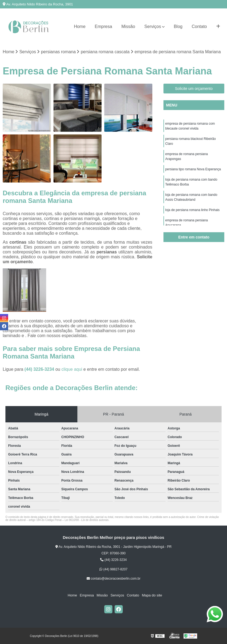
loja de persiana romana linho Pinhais (193, 210)
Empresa (103, 26)
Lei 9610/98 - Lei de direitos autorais (87, 520)
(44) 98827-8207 (113, 569)
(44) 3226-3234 (40, 369)
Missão (128, 26)
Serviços (153, 26)
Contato (199, 26)
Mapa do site (152, 595)
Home (80, 26)
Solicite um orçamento (194, 89)
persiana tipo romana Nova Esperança (193, 169)
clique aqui (72, 369)
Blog (178, 26)
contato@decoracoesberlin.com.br (113, 579)
